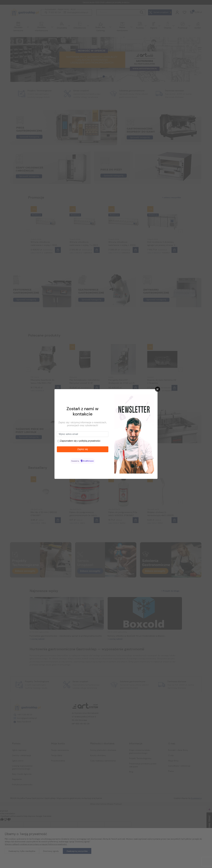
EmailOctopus (88, 461)
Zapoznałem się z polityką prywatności (80, 441)
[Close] (158, 389)
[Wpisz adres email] (83, 434)
